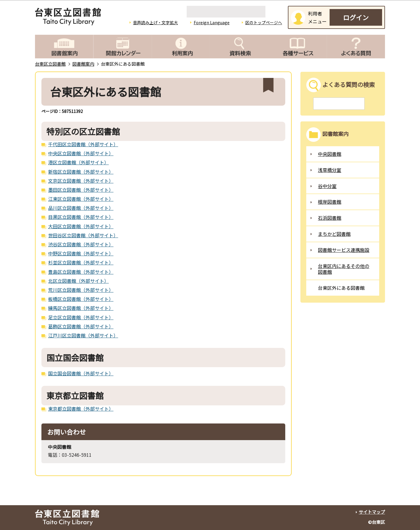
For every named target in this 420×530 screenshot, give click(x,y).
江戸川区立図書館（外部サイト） (83, 335)
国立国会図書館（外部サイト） (81, 373)
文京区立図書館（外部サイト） (81, 181)
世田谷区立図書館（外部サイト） (83, 235)
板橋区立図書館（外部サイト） (81, 299)
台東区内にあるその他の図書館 (344, 269)
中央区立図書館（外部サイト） (81, 153)
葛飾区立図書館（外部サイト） (81, 326)
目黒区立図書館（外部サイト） (81, 217)
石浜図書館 (330, 218)
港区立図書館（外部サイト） (78, 162)
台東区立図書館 (50, 64)
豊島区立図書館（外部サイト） (81, 272)
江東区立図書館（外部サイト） (81, 199)
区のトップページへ (264, 22)
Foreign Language (212, 22)
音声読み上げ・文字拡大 (155, 22)
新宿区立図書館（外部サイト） (81, 172)
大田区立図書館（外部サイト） (81, 226)
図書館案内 (83, 64)
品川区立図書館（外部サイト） (81, 208)
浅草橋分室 (330, 170)
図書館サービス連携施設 (344, 250)
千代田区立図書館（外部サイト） (83, 144)
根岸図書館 (330, 202)
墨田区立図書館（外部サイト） (81, 190)
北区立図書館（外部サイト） (78, 281)
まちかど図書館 (334, 234)
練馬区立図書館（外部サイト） (81, 308)
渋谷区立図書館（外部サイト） (81, 244)
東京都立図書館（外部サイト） (81, 409)
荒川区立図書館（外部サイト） (81, 290)
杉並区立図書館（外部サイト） (81, 262)
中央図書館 (330, 154)
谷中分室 (327, 186)
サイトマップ (372, 512)
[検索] (226, 12)
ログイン (356, 17)
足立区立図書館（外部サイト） (81, 317)
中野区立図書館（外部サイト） (81, 253)
